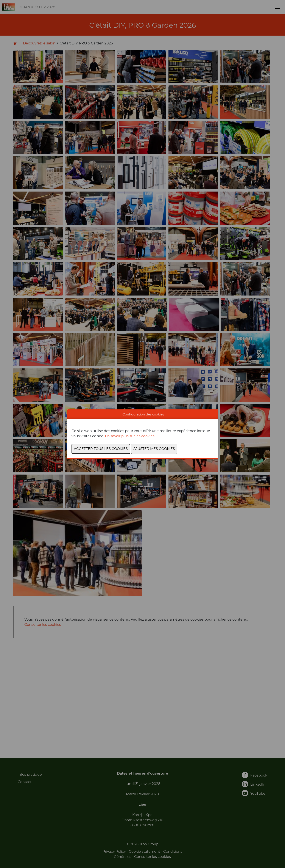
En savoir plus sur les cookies (130, 436)
